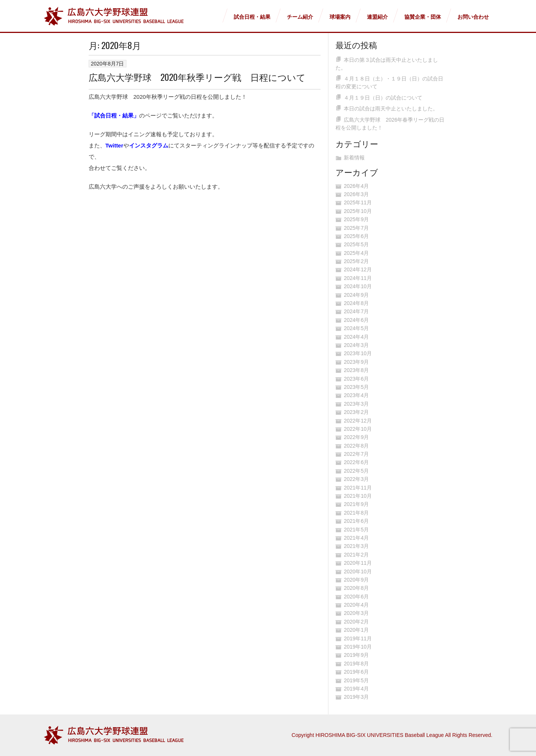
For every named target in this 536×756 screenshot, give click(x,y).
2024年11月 (358, 278)
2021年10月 (358, 496)
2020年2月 (356, 622)
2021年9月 (356, 504)
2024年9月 (356, 295)
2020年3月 (356, 613)
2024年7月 (356, 311)
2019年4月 (356, 689)
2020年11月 (358, 563)
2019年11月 (358, 638)
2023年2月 (356, 412)
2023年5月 (356, 387)
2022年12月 (358, 421)
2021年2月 (356, 555)
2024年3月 (356, 345)
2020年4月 (356, 605)
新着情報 (354, 158)
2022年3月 (356, 479)
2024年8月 (356, 303)
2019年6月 (356, 672)
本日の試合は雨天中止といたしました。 (391, 109)
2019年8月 (356, 664)
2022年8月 (356, 446)
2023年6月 (356, 379)
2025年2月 (356, 261)
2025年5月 (356, 244)
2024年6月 (356, 320)
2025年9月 (356, 219)
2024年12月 (358, 269)
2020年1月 (356, 630)
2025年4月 (356, 253)
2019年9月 (356, 655)
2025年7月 (356, 228)
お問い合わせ (473, 17)
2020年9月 (356, 580)
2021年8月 (356, 513)
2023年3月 (356, 404)
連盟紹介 (377, 17)
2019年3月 (356, 697)
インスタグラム (149, 145)
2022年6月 (356, 462)
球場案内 (340, 17)
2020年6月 (356, 597)
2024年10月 (358, 286)
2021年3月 (356, 546)
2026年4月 (356, 186)
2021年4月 (356, 538)
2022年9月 (356, 437)
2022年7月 (356, 454)
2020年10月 (358, 571)
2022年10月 (358, 429)
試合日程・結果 (252, 17)
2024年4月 (356, 337)
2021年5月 (356, 530)
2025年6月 (356, 236)
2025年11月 (358, 202)
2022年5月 (356, 471)
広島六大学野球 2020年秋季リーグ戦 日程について (197, 77)
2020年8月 (356, 588)
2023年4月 (356, 395)
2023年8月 (356, 370)
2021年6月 (356, 521)
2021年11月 (358, 488)
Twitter (114, 145)
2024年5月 (356, 328)
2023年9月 (356, 362)
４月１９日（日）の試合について (383, 98)
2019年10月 (358, 647)
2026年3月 (356, 194)
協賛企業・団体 (423, 17)
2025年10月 (358, 211)
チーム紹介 (300, 17)
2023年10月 (358, 353)
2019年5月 (356, 680)
